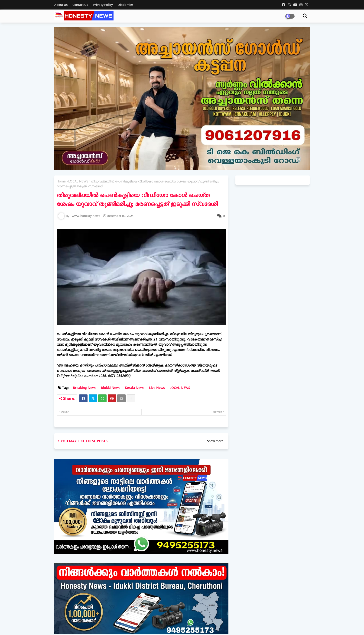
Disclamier (125, 5)
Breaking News (85, 388)
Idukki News (111, 388)
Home (61, 181)
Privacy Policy (103, 5)
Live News (157, 388)
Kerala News (135, 388)
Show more (215, 441)
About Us (61, 5)
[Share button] (131, 398)
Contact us (81, 5)
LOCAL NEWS (78, 181)
